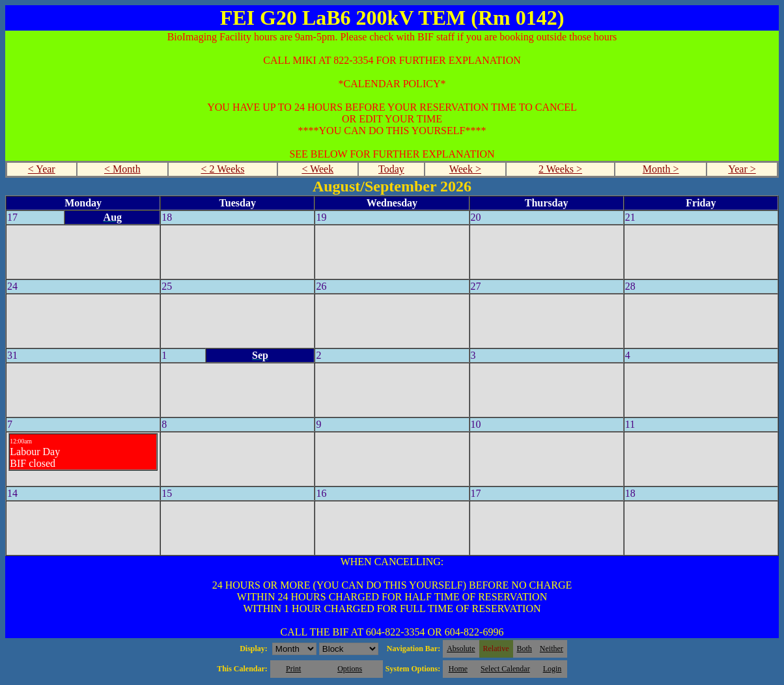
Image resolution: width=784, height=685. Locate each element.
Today (391, 169)
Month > (661, 169)
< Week (317, 169)
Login (553, 669)
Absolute (461, 649)
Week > (465, 169)
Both (525, 649)
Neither (552, 649)
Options (350, 669)
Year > (742, 169)
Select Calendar (505, 669)
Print (293, 669)
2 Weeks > (560, 169)
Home (458, 669)
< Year (42, 169)
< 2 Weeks (222, 169)
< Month (122, 169)
